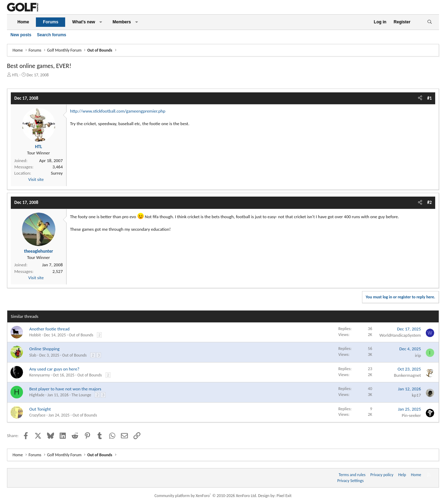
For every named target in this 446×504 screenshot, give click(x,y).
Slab (33, 355)
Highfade (37, 395)
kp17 (416, 395)
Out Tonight (40, 409)
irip (418, 355)
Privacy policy (382, 475)
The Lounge (81, 395)
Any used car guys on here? (54, 369)
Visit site (36, 179)
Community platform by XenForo (206, 496)
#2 (429, 202)
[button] (101, 22)
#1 (429, 98)
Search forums (52, 35)
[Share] (420, 98)
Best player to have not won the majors (65, 389)
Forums (51, 22)
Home (23, 22)
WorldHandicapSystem (400, 335)
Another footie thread (49, 329)
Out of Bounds (81, 335)
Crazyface (37, 415)
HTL (15, 75)
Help (402, 475)
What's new (84, 22)
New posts (21, 35)
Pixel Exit (284, 496)
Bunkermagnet (407, 375)
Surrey (57, 173)
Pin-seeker (411, 415)
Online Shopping (44, 349)
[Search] (429, 22)
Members (122, 22)
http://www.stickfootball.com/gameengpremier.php (118, 111)
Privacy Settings (351, 481)
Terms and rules (352, 475)
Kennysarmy (40, 375)
